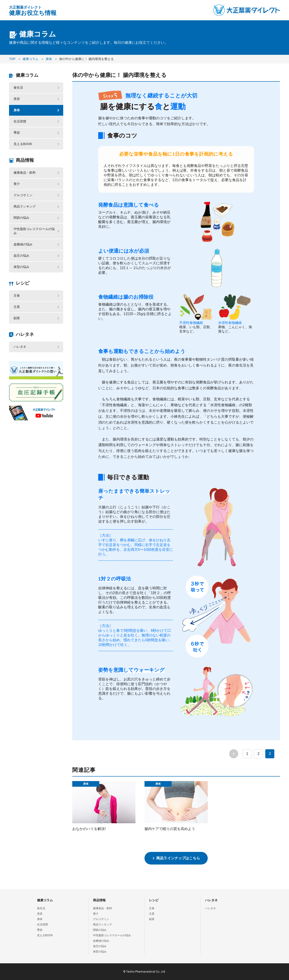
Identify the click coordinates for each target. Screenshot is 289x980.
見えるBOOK (23, 144)
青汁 (17, 184)
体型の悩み (21, 267)
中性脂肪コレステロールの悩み (34, 231)
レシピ (23, 283)
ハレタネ (25, 334)
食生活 (18, 88)
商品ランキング (25, 206)
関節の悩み (21, 218)
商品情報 (25, 160)
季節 (17, 133)
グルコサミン (23, 195)
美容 (17, 99)
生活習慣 (20, 121)
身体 (17, 110)
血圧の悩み (21, 256)
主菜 (17, 307)
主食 (17, 295)
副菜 (17, 318)
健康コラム (27, 75)
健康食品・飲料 (25, 173)
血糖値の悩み (23, 244)
